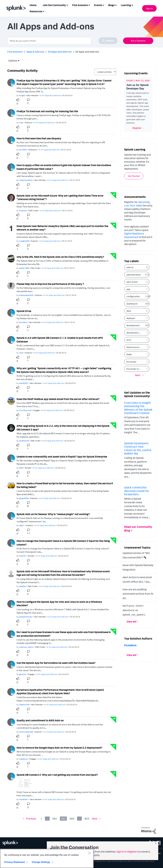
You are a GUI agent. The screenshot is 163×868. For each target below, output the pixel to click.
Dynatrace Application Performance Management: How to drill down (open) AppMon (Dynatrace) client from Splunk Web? (60, 692)
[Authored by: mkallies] (23, 586)
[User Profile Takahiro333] (11, 692)
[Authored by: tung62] (22, 95)
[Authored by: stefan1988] (24, 268)
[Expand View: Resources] (43, 11)
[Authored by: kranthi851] (24, 383)
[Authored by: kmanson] (23, 211)
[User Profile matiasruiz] (11, 749)
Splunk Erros (24, 311)
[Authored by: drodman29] (24, 441)
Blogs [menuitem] (111, 5)
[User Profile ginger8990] (11, 485)
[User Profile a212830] (11, 140)
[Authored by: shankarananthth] (26, 295)
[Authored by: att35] (21, 468)
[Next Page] (96, 819)
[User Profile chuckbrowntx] (11, 400)
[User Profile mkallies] (11, 573)
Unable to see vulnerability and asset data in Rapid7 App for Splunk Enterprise (62, 457)
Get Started (134, 176)
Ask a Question (138, 41)
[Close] (89, 853)
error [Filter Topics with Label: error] (129, 340)
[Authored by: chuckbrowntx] (25, 410)
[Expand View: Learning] (132, 5)
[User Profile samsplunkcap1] (11, 604)
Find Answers (15, 52)
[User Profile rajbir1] (11, 516)
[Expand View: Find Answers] (89, 5)
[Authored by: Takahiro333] (24, 705)
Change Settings (41, 862)
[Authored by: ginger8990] (24, 498)
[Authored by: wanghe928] (24, 241)
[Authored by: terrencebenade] (26, 732)
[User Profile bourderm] (11, 312)
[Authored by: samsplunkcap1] (26, 617)
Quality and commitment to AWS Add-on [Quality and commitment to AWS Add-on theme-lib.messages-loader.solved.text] (40, 720)
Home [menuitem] (33, 5)
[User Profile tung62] (11, 82)
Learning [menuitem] (126, 5)
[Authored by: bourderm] (23, 322)
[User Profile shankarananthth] (11, 285)
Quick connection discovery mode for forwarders (137, 491)
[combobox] (62, 41)
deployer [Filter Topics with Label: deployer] (131, 318)
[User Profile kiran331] (11, 543)
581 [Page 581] (55, 819)
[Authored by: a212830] (23, 150)
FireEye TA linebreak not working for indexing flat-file (47, 111)
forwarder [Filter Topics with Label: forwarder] (131, 362)
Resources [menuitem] (36, 11)
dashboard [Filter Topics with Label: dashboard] (132, 304)
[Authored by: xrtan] (21, 123)
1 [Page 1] (41, 819)
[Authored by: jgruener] (23, 674)
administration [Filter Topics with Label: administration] (134, 275)
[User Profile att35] (11, 458)
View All (131, 622)
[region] (47, 858)
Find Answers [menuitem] (80, 5)
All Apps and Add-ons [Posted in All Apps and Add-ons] (51, 95)
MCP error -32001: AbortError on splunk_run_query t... (134, 610)
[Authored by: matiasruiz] (23, 759)
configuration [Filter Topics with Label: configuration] (133, 296)
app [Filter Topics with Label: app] (128, 289)
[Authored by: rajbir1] (22, 525)
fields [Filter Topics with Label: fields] (129, 354)
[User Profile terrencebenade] (11, 722)
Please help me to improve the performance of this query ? (50, 284)
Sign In (149, 8)
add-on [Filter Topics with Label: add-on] (130, 267)
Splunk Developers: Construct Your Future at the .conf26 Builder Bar (138, 448)
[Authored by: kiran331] (23, 556)
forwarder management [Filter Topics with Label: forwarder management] (135, 369)
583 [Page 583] (72, 819)
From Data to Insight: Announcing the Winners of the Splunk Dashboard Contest (138, 408)
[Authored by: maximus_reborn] (26, 647)
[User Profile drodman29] (11, 428)
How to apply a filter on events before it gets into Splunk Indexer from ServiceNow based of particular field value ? (64, 167)
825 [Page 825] (87, 819)
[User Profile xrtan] (11, 113)
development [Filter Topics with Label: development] (133, 325)
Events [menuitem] (98, 5)
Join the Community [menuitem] (54, 5)
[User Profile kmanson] (11, 197)
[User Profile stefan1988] (11, 258)
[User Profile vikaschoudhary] (11, 167)
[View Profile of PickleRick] (130, 645)
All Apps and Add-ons (60, 52)
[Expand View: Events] (103, 5)
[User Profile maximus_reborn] (11, 634)
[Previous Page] (30, 819)
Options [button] (12, 61)
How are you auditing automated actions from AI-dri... (138, 594)
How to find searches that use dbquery (39, 138)
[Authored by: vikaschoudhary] (26, 180)
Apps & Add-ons (35, 52)
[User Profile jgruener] (11, 664)
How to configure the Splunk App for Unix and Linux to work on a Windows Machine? (59, 604)
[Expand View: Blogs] (116, 5)
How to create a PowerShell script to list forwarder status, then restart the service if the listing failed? (65, 485)
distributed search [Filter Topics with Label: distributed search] (135, 333)
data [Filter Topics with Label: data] (129, 311)
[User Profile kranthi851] (11, 370)
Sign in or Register (127, 852)
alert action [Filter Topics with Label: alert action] (132, 282)
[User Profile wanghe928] (11, 228)
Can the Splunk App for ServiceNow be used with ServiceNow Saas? (56, 663)
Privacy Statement (15, 862)
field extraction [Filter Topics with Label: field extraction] (134, 347)
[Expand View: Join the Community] (67, 5)
